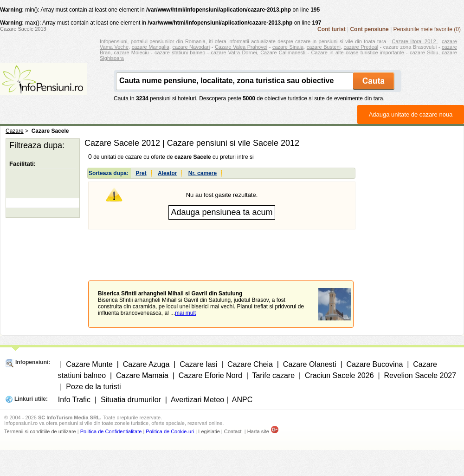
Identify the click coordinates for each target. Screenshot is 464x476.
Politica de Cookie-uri (170, 431)
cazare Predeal (361, 47)
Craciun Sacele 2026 (339, 375)
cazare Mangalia (151, 47)
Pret (141, 173)
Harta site (258, 431)
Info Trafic (74, 400)
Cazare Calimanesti (283, 52)
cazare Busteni (324, 47)
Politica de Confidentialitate (111, 431)
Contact (233, 431)
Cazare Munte (89, 364)
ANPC (242, 400)
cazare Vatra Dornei (234, 52)
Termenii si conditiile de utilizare (40, 431)
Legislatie (209, 431)
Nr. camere (203, 173)
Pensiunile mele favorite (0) (427, 29)
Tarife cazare (273, 375)
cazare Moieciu (132, 52)
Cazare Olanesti (310, 364)
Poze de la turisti (93, 387)
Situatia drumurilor (131, 400)
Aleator (167, 173)
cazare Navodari (191, 47)
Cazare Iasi (198, 364)
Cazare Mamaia (142, 375)
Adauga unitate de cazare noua (411, 114)
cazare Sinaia (288, 47)
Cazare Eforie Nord (210, 375)
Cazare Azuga (146, 364)
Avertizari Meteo (197, 400)
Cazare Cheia (250, 364)
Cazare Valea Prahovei (241, 47)
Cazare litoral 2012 (415, 41)
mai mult (185, 313)
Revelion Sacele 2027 (420, 375)
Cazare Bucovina (375, 364)
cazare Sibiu (424, 52)
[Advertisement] (222, 248)
